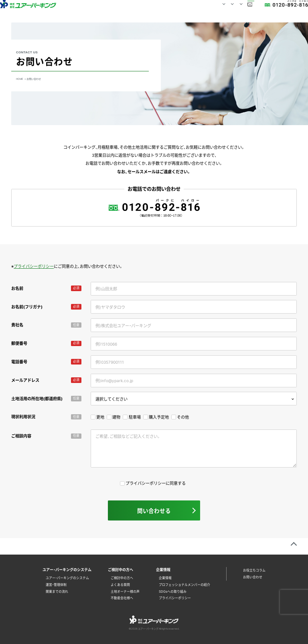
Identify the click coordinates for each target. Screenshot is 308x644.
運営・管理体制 (56, 585)
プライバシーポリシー (34, 266)
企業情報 (165, 578)
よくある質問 (120, 585)
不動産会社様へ (122, 598)
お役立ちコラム (254, 570)
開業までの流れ (57, 591)
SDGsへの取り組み (173, 591)
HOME (102, 11)
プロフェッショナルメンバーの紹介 (184, 585)
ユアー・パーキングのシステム (67, 578)
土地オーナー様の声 (125, 591)
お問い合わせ (233, 11)
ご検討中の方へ (122, 578)
